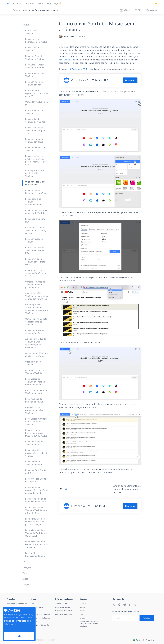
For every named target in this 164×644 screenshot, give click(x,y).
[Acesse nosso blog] (135, 605)
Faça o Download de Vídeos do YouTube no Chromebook (36, 533)
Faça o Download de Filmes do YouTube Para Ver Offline (37, 545)
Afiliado (82, 618)
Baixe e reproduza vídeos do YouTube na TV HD (36, 273)
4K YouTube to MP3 (78, 69)
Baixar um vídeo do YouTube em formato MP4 (35, 250)
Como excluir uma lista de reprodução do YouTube (36, 322)
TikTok (26, 562)
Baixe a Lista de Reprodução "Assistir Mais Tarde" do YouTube (37, 433)
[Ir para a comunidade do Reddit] (125, 605)
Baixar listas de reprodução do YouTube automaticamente (37, 490)
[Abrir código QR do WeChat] (119, 605)
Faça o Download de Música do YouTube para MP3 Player (35, 522)
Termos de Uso (61, 604)
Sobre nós (84, 604)
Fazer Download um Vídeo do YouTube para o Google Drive (36, 510)
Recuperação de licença (40, 618)
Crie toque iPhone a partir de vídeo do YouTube (35, 173)
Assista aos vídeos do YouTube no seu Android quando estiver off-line (37, 296)
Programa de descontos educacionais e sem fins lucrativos (89, 624)
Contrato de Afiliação (63, 607)
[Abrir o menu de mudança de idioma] (156, 3)
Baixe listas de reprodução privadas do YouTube (37, 453)
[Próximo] (147, 618)
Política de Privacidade (64, 611)
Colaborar (83, 614)
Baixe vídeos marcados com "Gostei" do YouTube (36, 422)
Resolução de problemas (41, 614)
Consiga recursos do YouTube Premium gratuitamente (35, 285)
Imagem (26, 585)
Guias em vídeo (37, 607)
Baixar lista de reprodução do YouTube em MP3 (37, 93)
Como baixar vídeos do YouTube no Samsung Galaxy (36, 230)
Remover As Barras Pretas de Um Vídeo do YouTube (36, 410)
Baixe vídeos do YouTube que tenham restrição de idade (35, 382)
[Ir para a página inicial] (8, 3)
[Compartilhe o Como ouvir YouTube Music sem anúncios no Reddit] (66, 489)
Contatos (83, 611)
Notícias (83, 607)
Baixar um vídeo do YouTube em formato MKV (35, 262)
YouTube (27, 25)
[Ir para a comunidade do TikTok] (130, 605)
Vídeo (25, 573)
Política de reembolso (64, 614)
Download (130, 80)
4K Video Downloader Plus (17, 604)
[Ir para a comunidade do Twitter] (114, 605)
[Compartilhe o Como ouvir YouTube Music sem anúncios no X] (61, 489)
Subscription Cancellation (41, 625)
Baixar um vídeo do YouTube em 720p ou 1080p (35, 131)
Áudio (25, 579)
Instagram (27, 567)
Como (33, 604)
